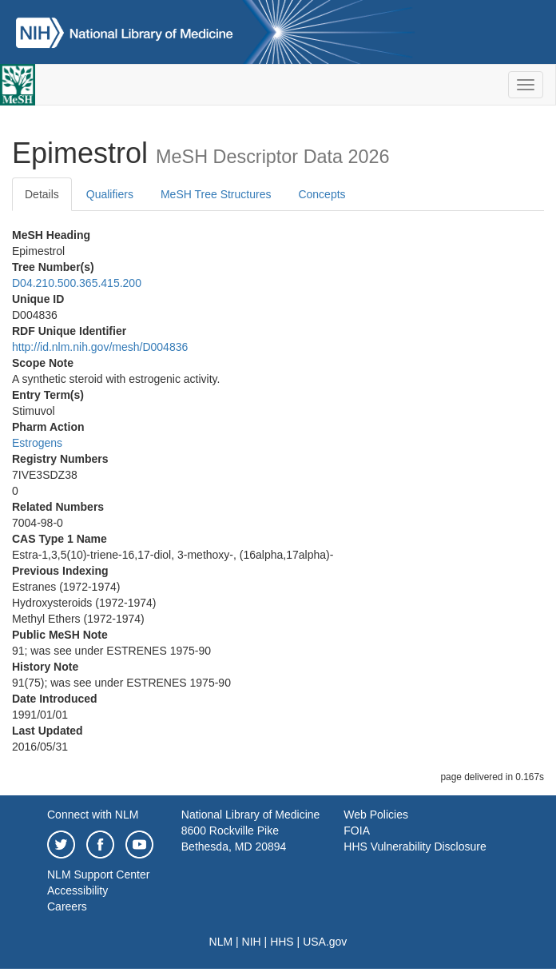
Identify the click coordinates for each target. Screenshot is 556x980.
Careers (67, 906)
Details (42, 194)
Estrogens (37, 443)
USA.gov (325, 942)
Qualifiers (110, 194)
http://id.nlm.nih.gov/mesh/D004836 (100, 347)
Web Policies (376, 815)
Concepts (322, 194)
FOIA (357, 831)
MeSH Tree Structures (216, 194)
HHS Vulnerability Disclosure (415, 847)
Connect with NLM (93, 815)
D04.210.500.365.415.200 (77, 283)
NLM (221, 942)
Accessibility (77, 890)
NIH (252, 942)
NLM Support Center (98, 874)
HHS (282, 942)
